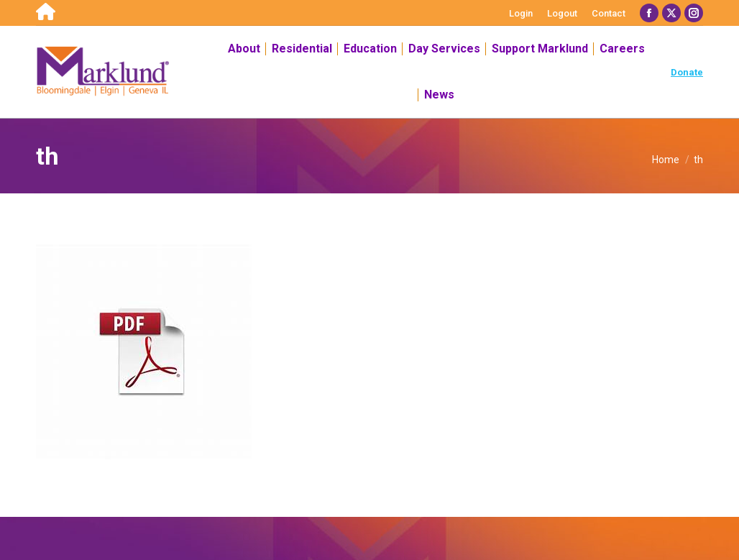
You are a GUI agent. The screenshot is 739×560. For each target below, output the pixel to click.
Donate (687, 72)
